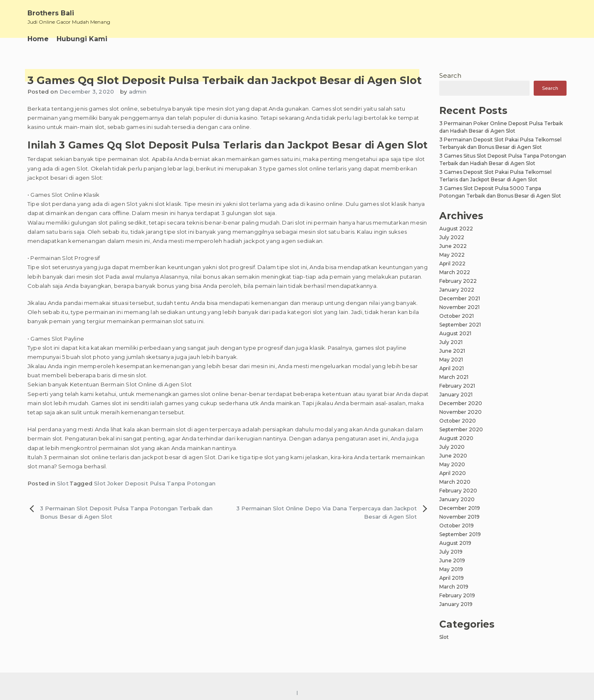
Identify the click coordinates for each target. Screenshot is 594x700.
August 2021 (455, 333)
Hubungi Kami (82, 39)
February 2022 (458, 281)
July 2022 (452, 237)
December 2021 (460, 298)
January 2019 (456, 604)
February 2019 (457, 595)
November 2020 (460, 412)
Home (38, 39)
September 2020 (461, 429)
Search (450, 75)
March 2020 (455, 482)
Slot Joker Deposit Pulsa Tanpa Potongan (155, 483)
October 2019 (457, 526)
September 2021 (460, 325)
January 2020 (457, 499)
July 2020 (452, 447)
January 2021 (456, 395)
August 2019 (455, 543)
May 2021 (451, 360)
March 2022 (455, 272)
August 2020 (456, 438)
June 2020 (453, 456)
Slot (63, 483)
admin (138, 92)
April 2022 (452, 263)
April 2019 (452, 578)
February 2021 (457, 386)
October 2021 (457, 316)
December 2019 (460, 508)
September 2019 (460, 534)
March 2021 (454, 377)
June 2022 (453, 246)
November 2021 (459, 307)
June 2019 (452, 560)
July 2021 (451, 342)
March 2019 (454, 587)
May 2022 (452, 255)
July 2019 (451, 552)
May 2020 (452, 464)
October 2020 (458, 421)
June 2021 (452, 351)
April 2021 (452, 368)
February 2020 (458, 491)
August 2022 (456, 229)
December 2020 (461, 403)
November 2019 (459, 517)
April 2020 (453, 473)
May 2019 (451, 569)
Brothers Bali (51, 13)
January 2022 (457, 290)
